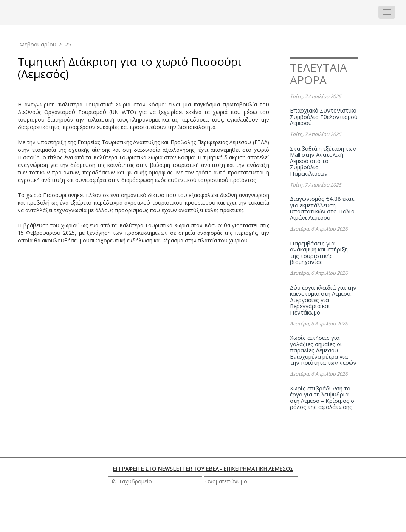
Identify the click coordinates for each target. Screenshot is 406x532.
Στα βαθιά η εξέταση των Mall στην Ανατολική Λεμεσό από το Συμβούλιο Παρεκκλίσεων (323, 161)
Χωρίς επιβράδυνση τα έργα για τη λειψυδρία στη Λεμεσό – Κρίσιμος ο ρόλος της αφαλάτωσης (322, 398)
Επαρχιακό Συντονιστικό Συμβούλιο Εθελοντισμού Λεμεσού (324, 116)
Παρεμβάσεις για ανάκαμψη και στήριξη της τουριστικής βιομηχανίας (319, 253)
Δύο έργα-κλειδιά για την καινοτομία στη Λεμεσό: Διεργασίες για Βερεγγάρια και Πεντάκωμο (323, 300)
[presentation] (204, 509)
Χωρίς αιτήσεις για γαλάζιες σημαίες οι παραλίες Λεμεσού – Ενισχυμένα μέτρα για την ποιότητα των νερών (323, 350)
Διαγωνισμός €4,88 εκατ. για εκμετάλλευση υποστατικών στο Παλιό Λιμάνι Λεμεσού (323, 208)
